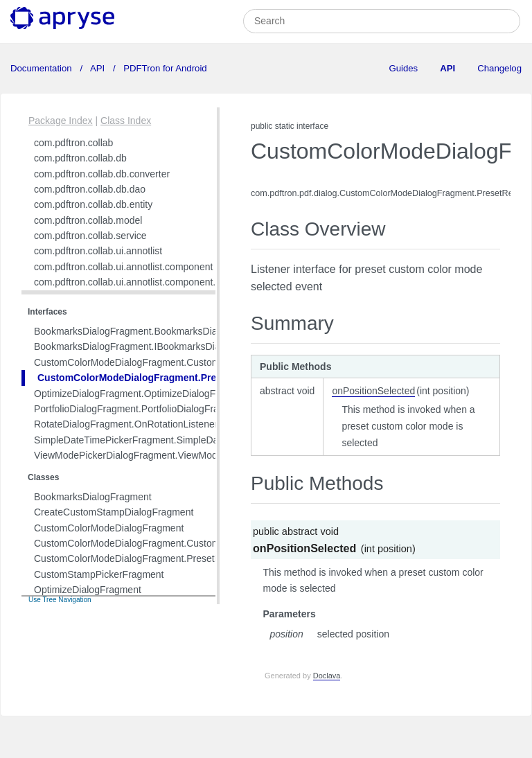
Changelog (499, 68)
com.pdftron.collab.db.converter (102, 174)
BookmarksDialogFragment (93, 497)
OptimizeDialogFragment (88, 590)
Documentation (42, 68)
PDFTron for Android (164, 68)
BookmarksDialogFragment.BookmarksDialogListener (149, 331)
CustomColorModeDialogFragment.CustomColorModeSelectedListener (187, 362)
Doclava (327, 676)
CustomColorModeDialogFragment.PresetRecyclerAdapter (160, 558)
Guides (403, 68)
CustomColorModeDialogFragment (109, 528)
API (98, 68)
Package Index (61, 121)
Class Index (126, 121)
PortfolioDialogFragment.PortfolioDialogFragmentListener (157, 409)
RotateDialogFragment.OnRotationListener (126, 424)
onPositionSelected (373, 391)
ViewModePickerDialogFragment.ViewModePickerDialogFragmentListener (194, 455)
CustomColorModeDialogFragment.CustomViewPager (150, 543)
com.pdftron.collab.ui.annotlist (98, 251)
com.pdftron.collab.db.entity (93, 204)
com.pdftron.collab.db (80, 158)
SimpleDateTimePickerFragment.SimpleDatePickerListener (161, 440)
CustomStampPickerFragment (99, 574)
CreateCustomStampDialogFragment (114, 512)
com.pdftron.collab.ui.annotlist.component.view (134, 282)
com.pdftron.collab (73, 143)
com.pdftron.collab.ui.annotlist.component (123, 267)
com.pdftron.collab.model (88, 220)
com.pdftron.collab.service (90, 236)
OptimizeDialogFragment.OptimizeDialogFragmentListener (160, 394)
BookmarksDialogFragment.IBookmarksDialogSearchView (159, 346)
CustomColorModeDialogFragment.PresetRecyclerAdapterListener (191, 378)
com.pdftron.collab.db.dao (90, 189)
